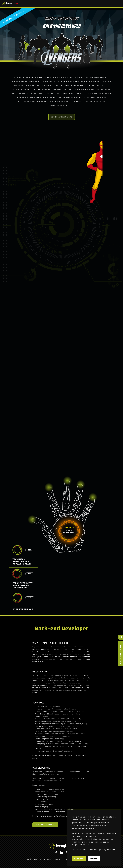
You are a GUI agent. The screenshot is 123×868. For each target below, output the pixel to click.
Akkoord (79, 858)
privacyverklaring (107, 850)
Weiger (94, 858)
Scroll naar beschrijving (62, 117)
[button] (119, 4)
